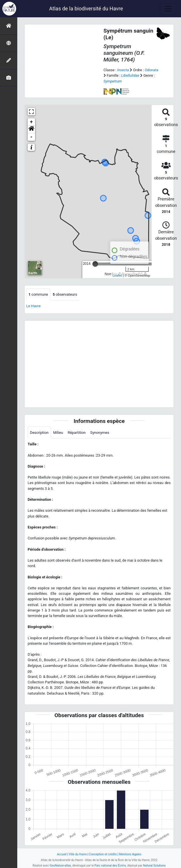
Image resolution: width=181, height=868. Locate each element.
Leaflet (117, 275)
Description (39, 433)
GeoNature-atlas (60, 866)
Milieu (58, 433)
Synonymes (100, 433)
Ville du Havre (78, 854)
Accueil (62, 854)
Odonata (152, 70)
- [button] (32, 137)
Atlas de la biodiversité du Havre (86, 9)
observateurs (65, 294)
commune (38, 294)
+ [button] (32, 122)
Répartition (77, 433)
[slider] (95, 264)
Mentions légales (130, 854)
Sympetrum (113, 81)
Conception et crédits (103, 854)
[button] (31, 130)
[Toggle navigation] (168, 9)
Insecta (123, 70)
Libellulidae (130, 75)
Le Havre (33, 306)
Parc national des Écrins (110, 866)
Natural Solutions (154, 866)
